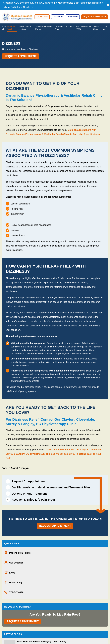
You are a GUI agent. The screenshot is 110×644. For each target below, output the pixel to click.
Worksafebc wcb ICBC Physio (65, 28)
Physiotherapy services (25, 28)
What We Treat (11, 28)
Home (5, 49)
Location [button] (58, 17)
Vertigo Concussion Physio (44, 28)
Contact (105, 28)
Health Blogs (96, 28)
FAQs (12, 573)
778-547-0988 (16, 592)
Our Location (16, 563)
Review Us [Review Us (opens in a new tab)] (73, 17)
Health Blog (16, 583)
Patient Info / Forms (20, 553)
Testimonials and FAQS (83, 28)
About (4, 28)
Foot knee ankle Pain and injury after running (42, 641)
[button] (108, 5)
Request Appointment (95, 17)
